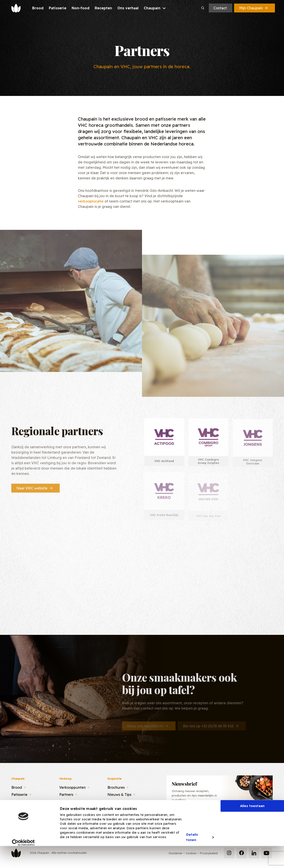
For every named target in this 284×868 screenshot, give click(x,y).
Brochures (116, 787)
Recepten (20, 801)
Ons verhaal (21, 808)
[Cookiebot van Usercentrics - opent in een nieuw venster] (23, 861)
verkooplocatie (91, 201)
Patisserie (19, 794)
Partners (66, 794)
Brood (17, 787)
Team (64, 801)
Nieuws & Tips (119, 794)
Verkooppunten (72, 787)
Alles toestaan (252, 824)
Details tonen (192, 856)
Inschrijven (250, 816)
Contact (220, 8)
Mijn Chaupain (254, 8)
